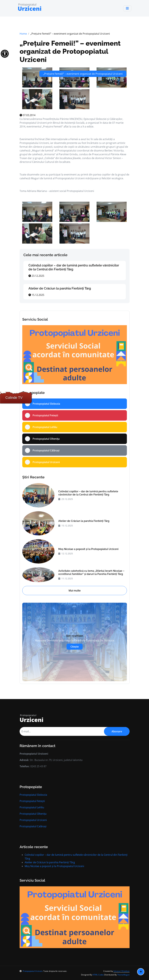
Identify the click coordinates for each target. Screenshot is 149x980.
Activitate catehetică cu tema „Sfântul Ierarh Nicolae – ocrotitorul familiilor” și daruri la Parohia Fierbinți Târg (91, 572)
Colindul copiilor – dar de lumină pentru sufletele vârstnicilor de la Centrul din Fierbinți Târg (88, 493)
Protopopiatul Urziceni (33, 820)
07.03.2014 (27, 115)
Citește (75, 647)
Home (23, 34)
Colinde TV (14, 398)
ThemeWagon (123, 975)
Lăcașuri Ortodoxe (122, 971)
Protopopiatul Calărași (33, 826)
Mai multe (75, 591)
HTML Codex (98, 975)
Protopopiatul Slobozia (33, 795)
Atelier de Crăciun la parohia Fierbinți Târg (60, 288)
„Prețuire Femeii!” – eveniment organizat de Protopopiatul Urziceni (70, 51)
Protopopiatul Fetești (32, 801)
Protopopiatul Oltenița (33, 814)
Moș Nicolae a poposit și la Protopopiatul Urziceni (88, 549)
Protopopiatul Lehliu (32, 807)
